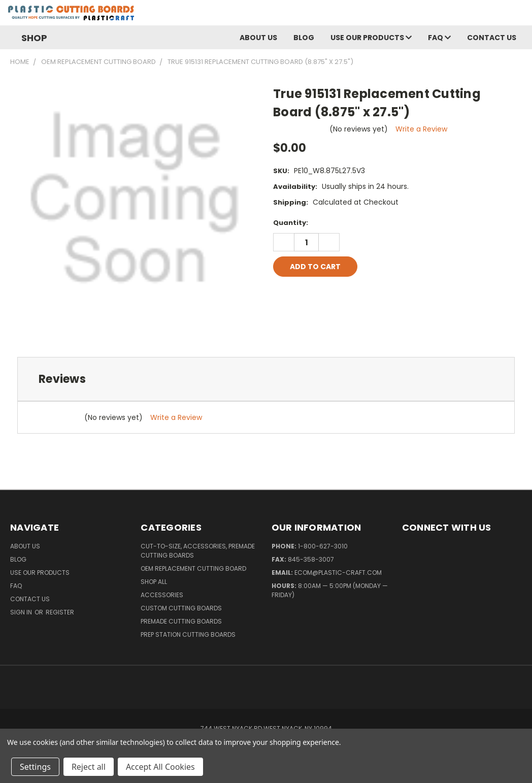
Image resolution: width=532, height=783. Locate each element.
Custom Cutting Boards (181, 608)
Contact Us (492, 38)
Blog (304, 38)
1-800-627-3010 (323, 546)
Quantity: (291, 223)
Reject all (89, 767)
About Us (258, 38)
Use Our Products (371, 38)
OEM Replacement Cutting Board (193, 568)
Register (60, 612)
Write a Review (421, 129)
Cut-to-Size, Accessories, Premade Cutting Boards (198, 551)
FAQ (439, 38)
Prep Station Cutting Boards (188, 634)
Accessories (162, 595)
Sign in (22, 612)
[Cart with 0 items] (522, 15)
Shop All (154, 582)
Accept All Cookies (160, 767)
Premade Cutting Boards (181, 621)
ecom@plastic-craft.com (338, 573)
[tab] (266, 379)
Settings (35, 767)
